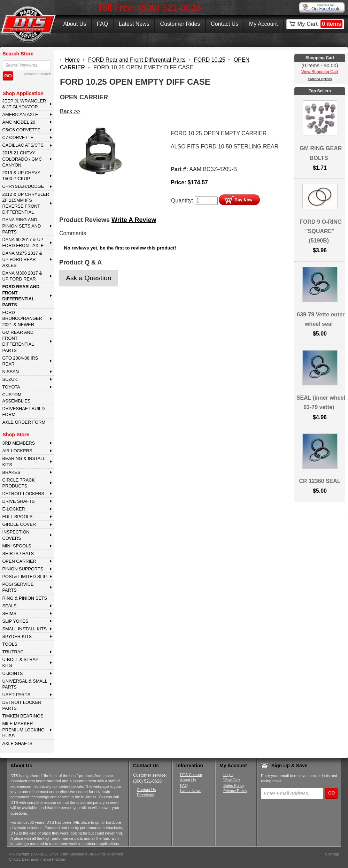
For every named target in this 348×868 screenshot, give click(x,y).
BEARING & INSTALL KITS (24, 461)
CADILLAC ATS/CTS (23, 145)
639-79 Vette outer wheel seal (321, 319)
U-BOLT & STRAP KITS (20, 662)
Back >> (70, 111)
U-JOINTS (12, 673)
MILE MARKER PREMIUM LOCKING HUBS (23, 730)
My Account (264, 24)
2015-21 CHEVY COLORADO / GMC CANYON (22, 159)
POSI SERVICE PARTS (18, 587)
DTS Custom (191, 775)
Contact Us (225, 24)
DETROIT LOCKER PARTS (22, 705)
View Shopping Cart (320, 72)
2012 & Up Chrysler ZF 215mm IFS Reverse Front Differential (26, 203)
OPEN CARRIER (19, 561)
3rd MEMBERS (18, 443)
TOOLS (10, 644)
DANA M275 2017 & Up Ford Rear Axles (22, 259)
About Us (75, 24)
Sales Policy (234, 785)
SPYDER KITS (17, 636)
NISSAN (10, 372)
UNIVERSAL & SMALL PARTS (25, 684)
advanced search (38, 74)
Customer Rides (180, 24)
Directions (145, 795)
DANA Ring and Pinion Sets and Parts (21, 226)
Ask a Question (88, 278)
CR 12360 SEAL (320, 481)
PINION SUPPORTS (23, 569)
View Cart (231, 780)
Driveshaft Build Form (23, 412)
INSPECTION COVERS (16, 535)
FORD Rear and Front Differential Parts (21, 296)
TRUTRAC (13, 652)
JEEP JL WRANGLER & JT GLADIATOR (24, 104)
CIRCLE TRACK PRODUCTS (18, 483)
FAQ (102, 24)
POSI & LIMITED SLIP (24, 577)
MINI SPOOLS (17, 546)
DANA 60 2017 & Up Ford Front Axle (23, 243)
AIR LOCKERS (17, 451)
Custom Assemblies (16, 398)
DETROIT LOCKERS (23, 494)
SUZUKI (10, 379)
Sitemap (332, 854)
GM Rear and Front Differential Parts (18, 341)
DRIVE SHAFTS (18, 501)
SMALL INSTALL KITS (24, 629)
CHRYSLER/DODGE (23, 186)
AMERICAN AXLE (20, 114)
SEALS (9, 606)
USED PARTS (16, 695)
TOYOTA (11, 387)
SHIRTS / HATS (18, 554)
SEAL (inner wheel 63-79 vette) (321, 402)
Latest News (134, 24)
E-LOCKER (13, 509)
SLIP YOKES (15, 621)
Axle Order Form (24, 422)
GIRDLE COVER (19, 524)
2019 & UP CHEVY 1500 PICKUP (21, 176)
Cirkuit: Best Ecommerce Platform (38, 859)
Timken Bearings (23, 716)
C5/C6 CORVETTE (21, 130)
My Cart (320, 24)
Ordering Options (320, 79)
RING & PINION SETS (25, 598)
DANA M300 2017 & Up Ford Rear (22, 276)
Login (228, 775)
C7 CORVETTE (18, 137)
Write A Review (134, 220)
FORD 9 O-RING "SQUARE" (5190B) (321, 231)
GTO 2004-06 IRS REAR (20, 361)
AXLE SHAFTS (17, 743)
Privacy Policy (235, 791)
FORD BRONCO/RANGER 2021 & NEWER (22, 318)
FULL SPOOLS (17, 517)
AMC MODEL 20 (19, 122)
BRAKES (11, 472)
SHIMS (9, 613)
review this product (153, 248)
